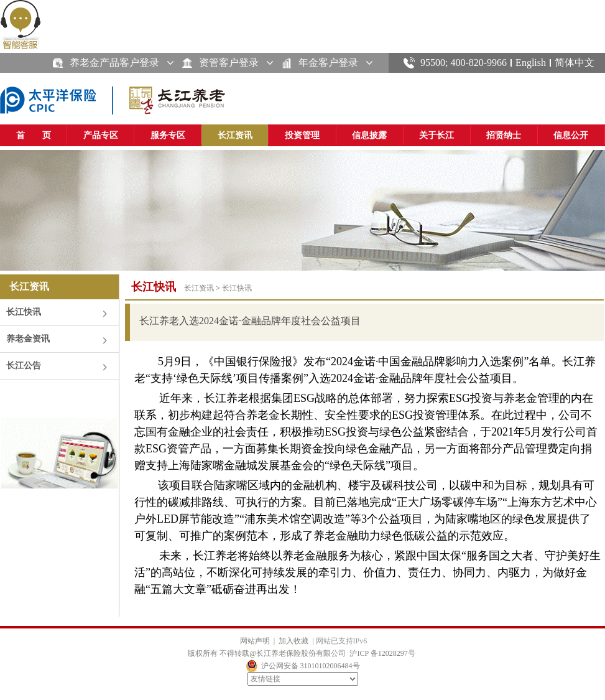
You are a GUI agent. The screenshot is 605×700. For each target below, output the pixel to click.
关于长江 (436, 135)
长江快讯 (24, 312)
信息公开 (571, 135)
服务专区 (168, 135)
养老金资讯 (28, 339)
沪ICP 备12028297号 (382, 653)
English (531, 63)
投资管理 (302, 135)
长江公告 (24, 366)
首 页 (34, 135)
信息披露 (369, 135)
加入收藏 (293, 641)
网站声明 (255, 641)
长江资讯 (235, 135)
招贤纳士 (504, 135)
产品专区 (101, 135)
